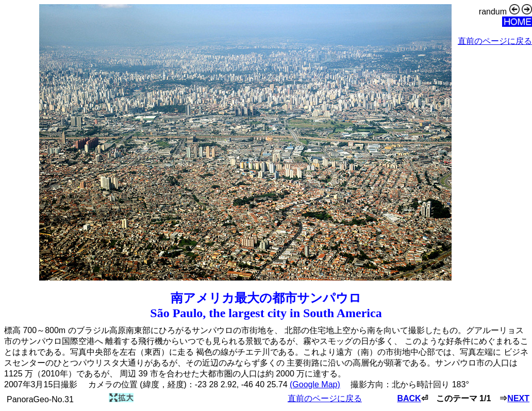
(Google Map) (315, 384)
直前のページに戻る (495, 41)
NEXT (518, 398)
